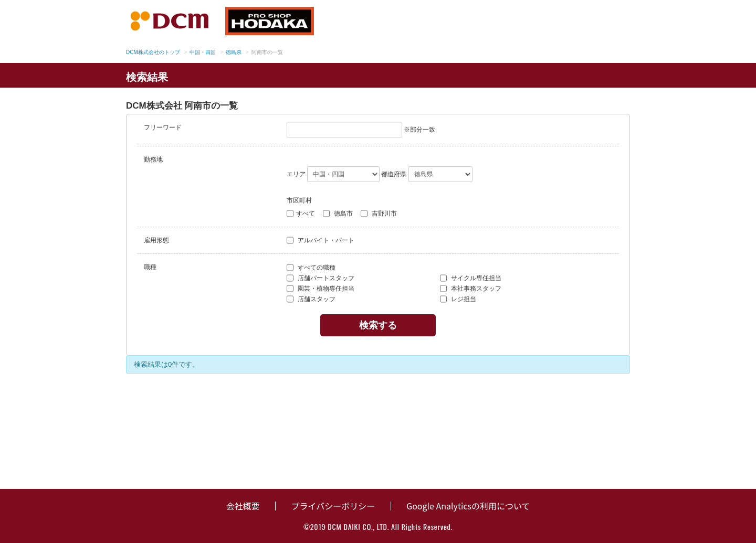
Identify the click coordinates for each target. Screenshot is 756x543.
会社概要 (243, 506)
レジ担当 (458, 299)
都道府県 (394, 174)
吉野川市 (379, 214)
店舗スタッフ (311, 299)
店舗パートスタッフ (321, 278)
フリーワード (163, 127)
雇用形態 (156, 240)
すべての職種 (311, 268)
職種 (150, 267)
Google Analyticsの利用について (468, 506)
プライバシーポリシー (333, 506)
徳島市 (338, 214)
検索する (378, 325)
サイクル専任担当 (471, 278)
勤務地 (153, 159)
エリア (296, 174)
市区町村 (299, 200)
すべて (301, 214)
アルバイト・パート (321, 240)
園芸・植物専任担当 (321, 289)
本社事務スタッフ (471, 289)
